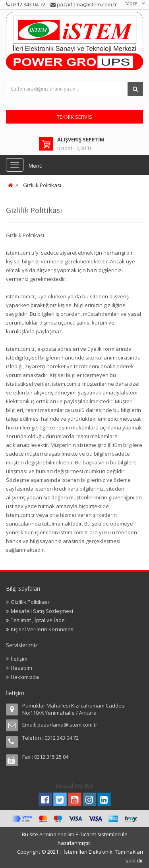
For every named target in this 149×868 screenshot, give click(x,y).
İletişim (19, 659)
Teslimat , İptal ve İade (38, 620)
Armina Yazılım (57, 834)
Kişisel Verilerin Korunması (43, 629)
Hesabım (21, 668)
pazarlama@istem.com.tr (67, 725)
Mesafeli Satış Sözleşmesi (42, 611)
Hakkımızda (25, 677)
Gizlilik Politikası (42, 185)
